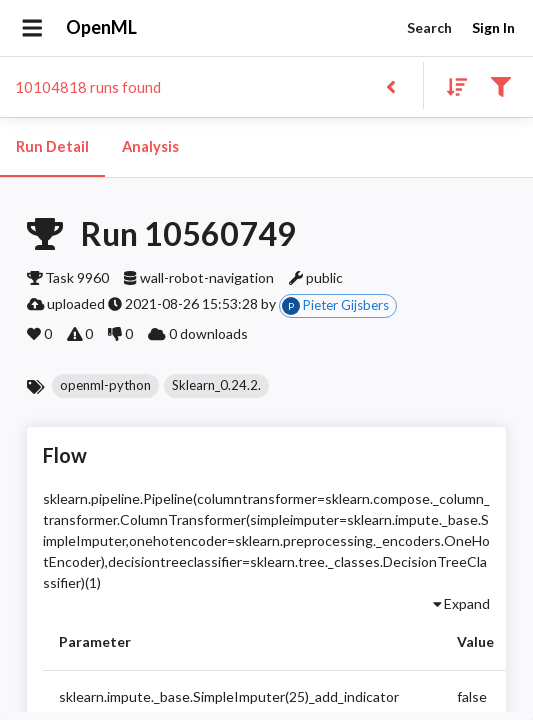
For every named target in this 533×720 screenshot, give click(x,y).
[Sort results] (451, 85)
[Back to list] (390, 85)
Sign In (493, 28)
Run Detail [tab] (52, 147)
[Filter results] (500, 85)
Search (429, 28)
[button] (105, 386)
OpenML (102, 28)
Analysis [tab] (150, 147)
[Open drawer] (32, 28)
